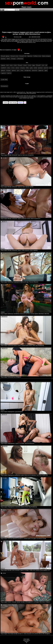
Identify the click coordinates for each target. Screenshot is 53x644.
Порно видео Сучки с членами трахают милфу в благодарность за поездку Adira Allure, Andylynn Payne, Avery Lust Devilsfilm (26, 602)
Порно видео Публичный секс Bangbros (11, 377)
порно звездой (30, 98)
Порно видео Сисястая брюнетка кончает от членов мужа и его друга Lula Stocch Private (23, 539)
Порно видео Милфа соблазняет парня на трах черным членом (17, 187)
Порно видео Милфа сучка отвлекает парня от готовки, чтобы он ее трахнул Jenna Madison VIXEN (26, 570)
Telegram (26, 641)
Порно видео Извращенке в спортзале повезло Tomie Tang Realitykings (19, 507)
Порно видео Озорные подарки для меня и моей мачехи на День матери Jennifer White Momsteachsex (26, 33)
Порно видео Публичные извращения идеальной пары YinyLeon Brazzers (19, 282)
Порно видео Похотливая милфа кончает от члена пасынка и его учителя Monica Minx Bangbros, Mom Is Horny (26, 634)
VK (27, 643)
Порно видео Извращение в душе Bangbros (12, 412)
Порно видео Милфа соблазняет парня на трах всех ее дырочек (17, 155)
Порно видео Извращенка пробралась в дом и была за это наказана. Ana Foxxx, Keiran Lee (24, 475)
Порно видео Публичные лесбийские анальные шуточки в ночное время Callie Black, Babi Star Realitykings (26, 314)
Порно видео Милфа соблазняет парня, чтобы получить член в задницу (19, 250)
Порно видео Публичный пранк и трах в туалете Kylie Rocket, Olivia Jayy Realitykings (22, 345)
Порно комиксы (26, 640)
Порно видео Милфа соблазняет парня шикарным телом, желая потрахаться (20, 219)
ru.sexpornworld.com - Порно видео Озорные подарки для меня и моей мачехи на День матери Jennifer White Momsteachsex (34, 93)
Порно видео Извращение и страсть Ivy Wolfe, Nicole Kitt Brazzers (17, 443)
